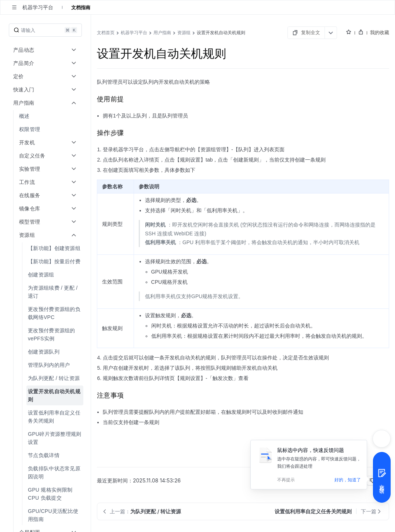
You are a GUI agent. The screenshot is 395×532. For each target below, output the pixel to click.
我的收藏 (380, 32)
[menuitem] (46, 116)
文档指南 (81, 7)
